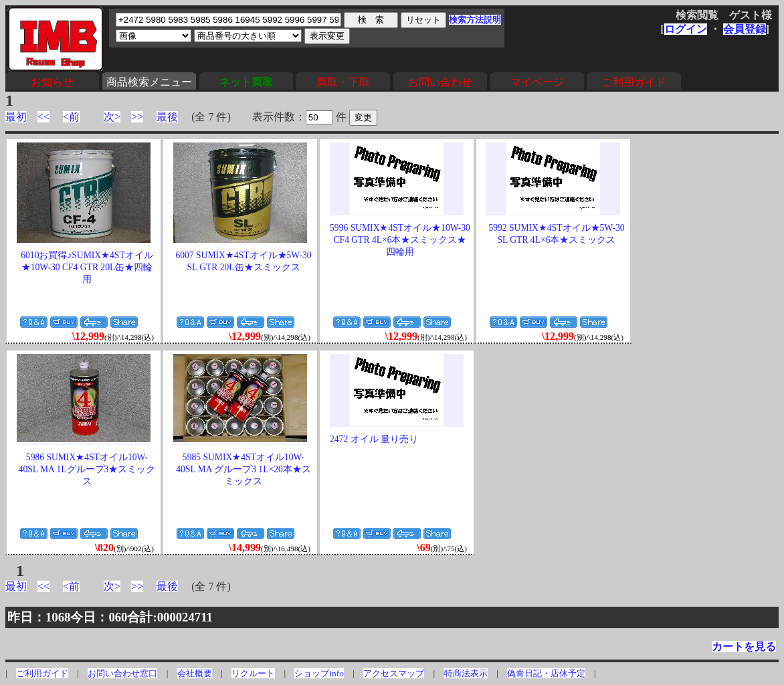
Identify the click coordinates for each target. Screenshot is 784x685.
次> (112, 117)
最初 (16, 117)
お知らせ (52, 82)
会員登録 (745, 29)
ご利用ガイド (634, 82)
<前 (71, 117)
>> (137, 117)
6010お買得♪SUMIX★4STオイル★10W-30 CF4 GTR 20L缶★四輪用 (87, 267)
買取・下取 (343, 82)
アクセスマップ (394, 673)
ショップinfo (319, 673)
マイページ (537, 82)
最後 (167, 117)
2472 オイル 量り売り (374, 439)
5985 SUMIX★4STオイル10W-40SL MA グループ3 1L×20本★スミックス (243, 469)
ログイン (686, 29)
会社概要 (195, 673)
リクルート (253, 673)
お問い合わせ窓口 (122, 673)
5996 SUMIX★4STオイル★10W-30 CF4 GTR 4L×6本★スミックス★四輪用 (400, 240)
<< (43, 117)
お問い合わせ (440, 82)
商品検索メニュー (149, 82)
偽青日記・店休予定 (546, 673)
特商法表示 (466, 673)
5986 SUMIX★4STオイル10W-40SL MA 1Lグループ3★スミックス (87, 469)
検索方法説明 (475, 20)
